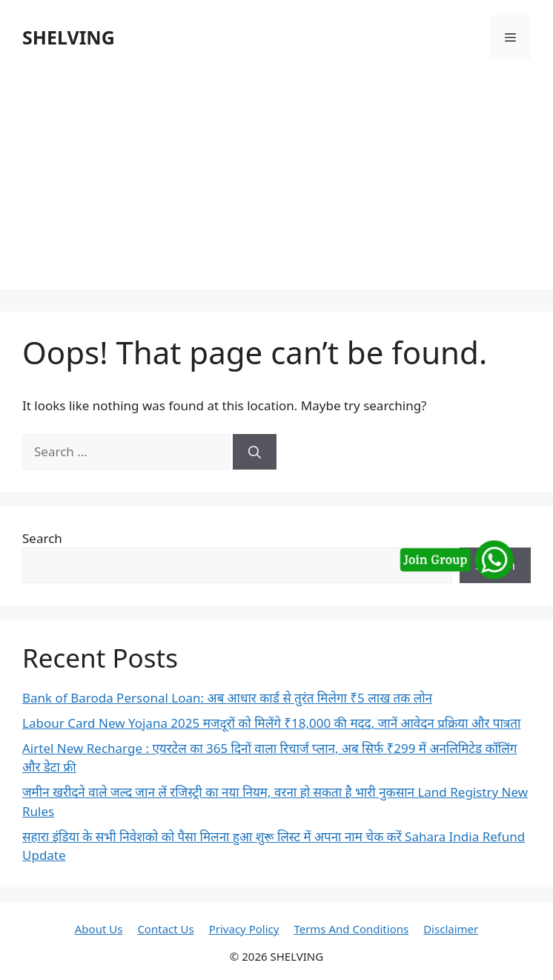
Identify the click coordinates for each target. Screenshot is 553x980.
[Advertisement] (276, 185)
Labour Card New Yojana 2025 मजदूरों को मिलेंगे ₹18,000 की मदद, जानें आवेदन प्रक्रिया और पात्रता (271, 723)
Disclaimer (451, 929)
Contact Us (165, 929)
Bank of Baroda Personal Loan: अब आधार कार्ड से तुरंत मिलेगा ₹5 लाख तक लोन (227, 698)
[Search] (255, 452)
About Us (99, 929)
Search (42, 538)
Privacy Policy (244, 929)
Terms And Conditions (351, 929)
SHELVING (69, 37)
